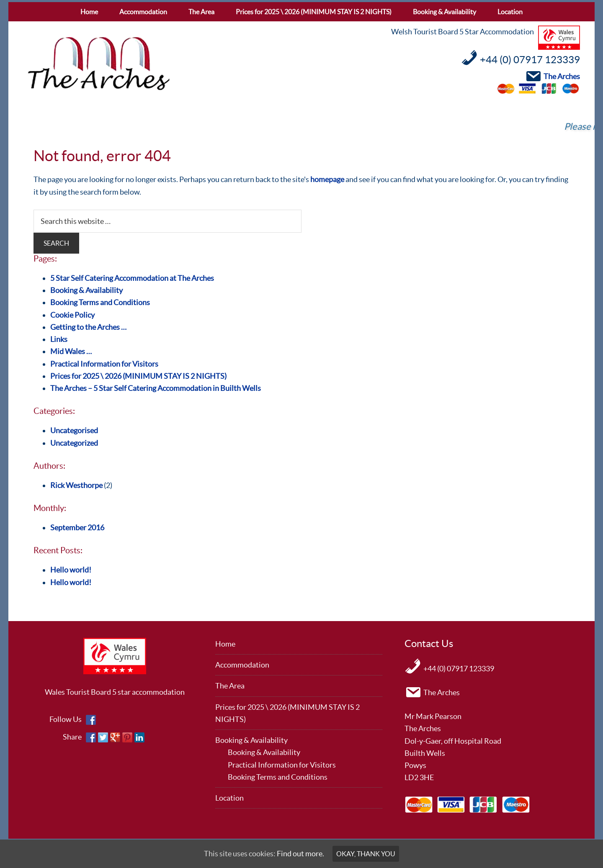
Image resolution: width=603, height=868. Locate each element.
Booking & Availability (86, 290)
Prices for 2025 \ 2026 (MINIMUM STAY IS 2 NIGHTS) (138, 376)
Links (59, 339)
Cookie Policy (72, 315)
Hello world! (71, 570)
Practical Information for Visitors (104, 364)
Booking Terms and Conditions (100, 302)
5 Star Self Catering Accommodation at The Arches (132, 278)
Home (225, 644)
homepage (327, 179)
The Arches (98, 64)
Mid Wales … (71, 351)
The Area (230, 686)
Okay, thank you (366, 854)
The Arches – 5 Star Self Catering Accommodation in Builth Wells (156, 388)
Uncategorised (74, 430)
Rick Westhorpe (76, 485)
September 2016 (77, 528)
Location (229, 798)
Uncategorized (74, 443)
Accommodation (242, 665)
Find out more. (300, 854)
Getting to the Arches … (88, 327)
